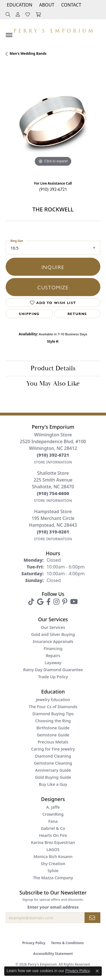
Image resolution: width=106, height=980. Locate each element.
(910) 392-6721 (53, 189)
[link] (71, 5)
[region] (53, 121)
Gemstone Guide (53, 735)
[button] (19, 5)
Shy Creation (53, 864)
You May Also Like (53, 384)
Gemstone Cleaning (53, 763)
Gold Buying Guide (53, 777)
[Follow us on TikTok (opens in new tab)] (31, 602)
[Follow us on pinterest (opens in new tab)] (65, 602)
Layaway (53, 663)
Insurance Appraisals (53, 641)
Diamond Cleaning (53, 756)
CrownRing (53, 814)
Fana (53, 821)
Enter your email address (53, 907)
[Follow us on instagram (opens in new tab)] (56, 602)
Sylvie (53, 871)
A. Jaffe (53, 807)
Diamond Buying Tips (53, 714)
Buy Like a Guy (53, 784)
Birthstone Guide (53, 728)
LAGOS (53, 849)
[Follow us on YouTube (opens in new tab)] (74, 602)
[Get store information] (53, 462)
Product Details (53, 368)
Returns (77, 314)
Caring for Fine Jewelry (53, 749)
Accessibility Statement (53, 954)
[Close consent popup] (97, 971)
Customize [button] (53, 287)
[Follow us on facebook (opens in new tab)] (48, 602)
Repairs (53, 656)
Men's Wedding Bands (28, 53)
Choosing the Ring (53, 721)
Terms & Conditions (67, 943)
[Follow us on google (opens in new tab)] (40, 602)
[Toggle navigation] (9, 35)
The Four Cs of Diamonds (53, 707)
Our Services (53, 627)
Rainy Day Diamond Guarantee (53, 670)
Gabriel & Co (53, 828)
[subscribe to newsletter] (92, 918)
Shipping (29, 314)
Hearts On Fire (53, 835)
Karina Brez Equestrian (53, 842)
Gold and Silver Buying (53, 634)
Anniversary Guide (53, 770)
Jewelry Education (53, 700)
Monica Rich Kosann (53, 857)
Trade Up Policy (53, 677)
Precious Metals (53, 742)
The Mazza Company (53, 878)
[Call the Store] (53, 455)
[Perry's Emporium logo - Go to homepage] (53, 29)
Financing (53, 648)
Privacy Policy (34, 943)
